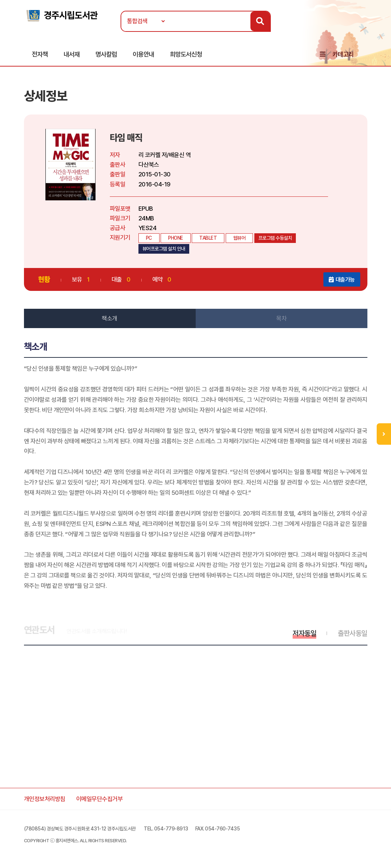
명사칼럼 (106, 54)
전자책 (40, 54)
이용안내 (143, 54)
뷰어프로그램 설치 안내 (164, 249)
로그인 (365, 28)
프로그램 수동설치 (275, 238)
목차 (281, 318)
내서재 (72, 54)
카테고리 (343, 54)
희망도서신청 (186, 54)
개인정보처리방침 (45, 799)
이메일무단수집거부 (100, 799)
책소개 (109, 318)
